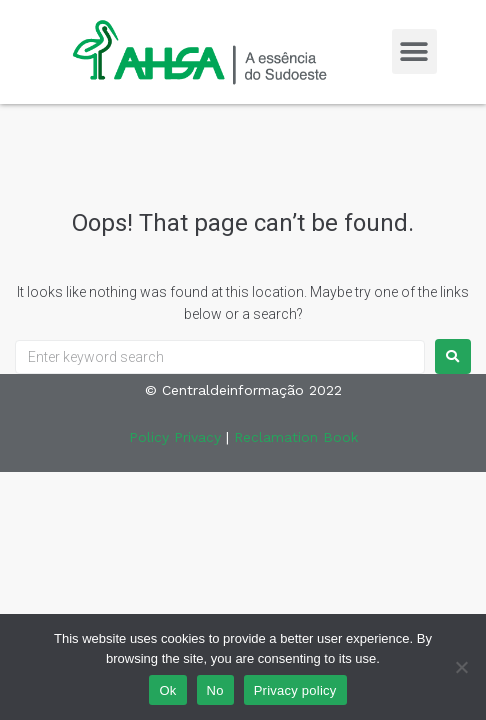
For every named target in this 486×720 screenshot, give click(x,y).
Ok (167, 690)
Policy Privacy (175, 437)
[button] (414, 51)
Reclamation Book (296, 437)
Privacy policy (295, 690)
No (215, 690)
